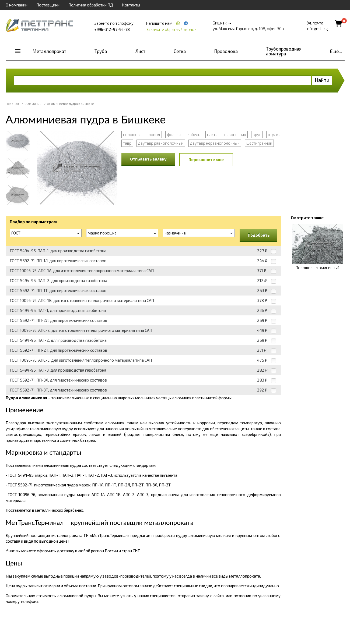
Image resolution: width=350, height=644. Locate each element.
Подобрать (259, 235)
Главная (13, 104)
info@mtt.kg (317, 29)
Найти (322, 80)
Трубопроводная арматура (284, 51)
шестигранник (259, 143)
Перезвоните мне (206, 159)
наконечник (235, 134)
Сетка (180, 51)
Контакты (131, 5)
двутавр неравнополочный (215, 143)
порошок (131, 134)
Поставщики (48, 5)
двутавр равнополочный (161, 143)
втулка (274, 134)
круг (257, 134)
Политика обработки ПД (91, 5)
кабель (194, 134)
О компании (17, 5)
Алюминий (34, 104)
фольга (174, 134)
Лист (140, 51)
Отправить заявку (148, 159)
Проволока (226, 51)
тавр (127, 143)
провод (153, 134)
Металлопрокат (49, 51)
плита (212, 134)
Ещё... (336, 51)
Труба (101, 51)
